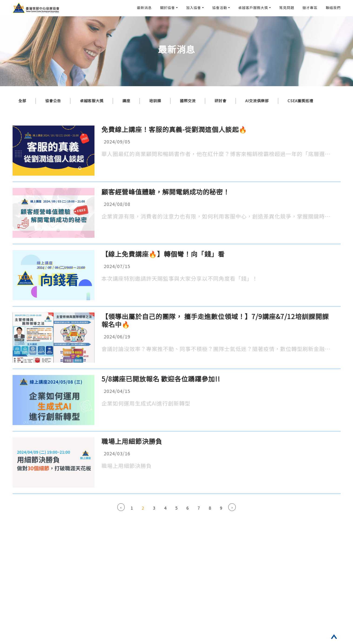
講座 (126, 101)
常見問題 (287, 8)
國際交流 (188, 101)
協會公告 (53, 101)
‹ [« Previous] (121, 507)
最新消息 (144, 8)
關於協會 (168, 8)
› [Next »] (232, 507)
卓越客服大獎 (92, 101)
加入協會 (194, 8)
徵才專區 (310, 8)
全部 (22, 101)
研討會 (220, 101)
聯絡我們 (333, 8)
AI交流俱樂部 (257, 101)
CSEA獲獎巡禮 (300, 101)
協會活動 (220, 8)
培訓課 (155, 101)
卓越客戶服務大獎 (253, 8)
